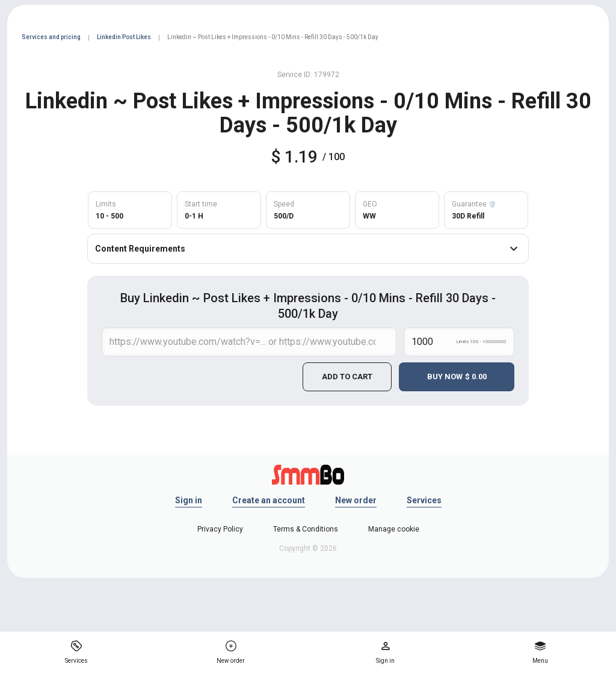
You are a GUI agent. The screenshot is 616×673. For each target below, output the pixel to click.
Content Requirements (308, 249)
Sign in (189, 500)
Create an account (269, 500)
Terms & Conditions (306, 529)
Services (424, 500)
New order (356, 500)
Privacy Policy (220, 529)
